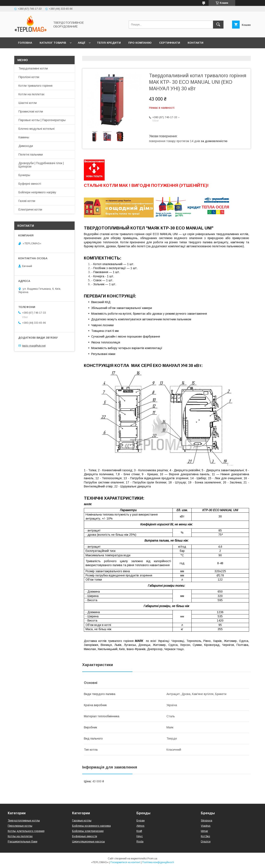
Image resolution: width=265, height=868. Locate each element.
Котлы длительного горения (26, 831)
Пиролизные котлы (20, 826)
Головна (25, 43)
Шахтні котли (28, 103)
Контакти (196, 43)
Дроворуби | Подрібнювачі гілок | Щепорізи (41, 165)
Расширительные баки (23, 841)
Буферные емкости (85, 836)
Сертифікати (170, 43)
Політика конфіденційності (158, 862)
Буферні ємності (30, 184)
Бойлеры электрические (88, 831)
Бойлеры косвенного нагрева (91, 826)
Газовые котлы (82, 820)
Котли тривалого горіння (35, 86)
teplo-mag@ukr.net (34, 346)
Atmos (140, 826)
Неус (140, 836)
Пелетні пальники (31, 154)
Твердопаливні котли (33, 68)
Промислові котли (31, 111)
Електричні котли (30, 209)
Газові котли (27, 201)
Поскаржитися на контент (125, 862)
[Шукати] (218, 25)
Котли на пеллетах (31, 94)
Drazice (206, 841)
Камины (24, 137)
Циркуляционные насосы (88, 841)
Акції (81, 43)
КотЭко (205, 836)
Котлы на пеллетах (20, 836)
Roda (140, 841)
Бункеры (24, 175)
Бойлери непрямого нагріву (37, 192)
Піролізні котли (29, 77)
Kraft (139, 831)
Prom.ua (152, 859)
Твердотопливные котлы (24, 820)
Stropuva (207, 820)
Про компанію (140, 43)
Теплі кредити (109, 43)
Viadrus (206, 826)
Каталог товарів (53, 43)
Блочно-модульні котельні (36, 129)
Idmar (204, 831)
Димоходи (26, 146)
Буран (141, 820)
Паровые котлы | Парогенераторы (42, 120)
